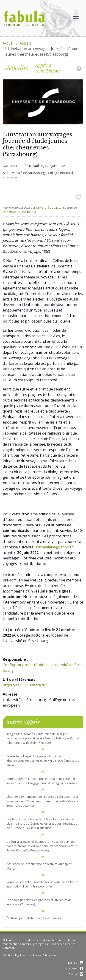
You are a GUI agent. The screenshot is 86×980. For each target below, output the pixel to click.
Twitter (76, 974)
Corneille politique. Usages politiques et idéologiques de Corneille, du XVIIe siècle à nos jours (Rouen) (43, 761)
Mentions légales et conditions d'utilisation (29, 955)
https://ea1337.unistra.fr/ (24, 685)
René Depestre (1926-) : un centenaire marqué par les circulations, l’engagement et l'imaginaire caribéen (43, 781)
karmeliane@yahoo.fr (54, 547)
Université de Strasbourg (19, 212)
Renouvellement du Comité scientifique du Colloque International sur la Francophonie (42, 884)
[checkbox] (79, 68)
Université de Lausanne (51, 208)
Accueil (9, 43)
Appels (25, 43)
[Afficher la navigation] (76, 18)
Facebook (74, 968)
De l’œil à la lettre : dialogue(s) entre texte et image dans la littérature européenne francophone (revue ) (42, 846)
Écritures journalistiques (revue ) (34, 918)
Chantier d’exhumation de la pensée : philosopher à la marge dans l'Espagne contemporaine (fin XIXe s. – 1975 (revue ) (42, 801)
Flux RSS (75, 963)
